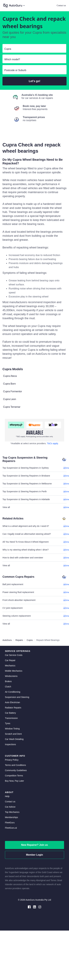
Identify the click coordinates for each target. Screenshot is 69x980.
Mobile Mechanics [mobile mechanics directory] (14, 671)
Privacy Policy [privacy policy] (12, 760)
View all (34, 507)
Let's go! (34, 81)
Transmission (11, 718)
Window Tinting (12, 729)
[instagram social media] (40, 907)
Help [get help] (7, 796)
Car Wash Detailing (14, 739)
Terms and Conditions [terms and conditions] (15, 765)
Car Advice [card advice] (10, 807)
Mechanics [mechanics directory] (10, 666)
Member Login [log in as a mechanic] (34, 855)
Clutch (8, 687)
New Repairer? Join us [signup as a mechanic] (35, 845)
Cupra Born (9, 384)
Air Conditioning (13, 692)
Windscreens (11, 676)
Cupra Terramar (12, 407)
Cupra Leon (10, 399)
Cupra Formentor (13, 391)
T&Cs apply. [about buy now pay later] (53, 443)
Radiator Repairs (13, 708)
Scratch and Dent (13, 734)
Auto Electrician (12, 702)
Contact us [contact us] (10, 802)
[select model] (33, 59)
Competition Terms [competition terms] (14, 776)
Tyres (8, 723)
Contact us (61, 5)
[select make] (33, 49)
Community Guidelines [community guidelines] (16, 770)
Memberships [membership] (11, 817)
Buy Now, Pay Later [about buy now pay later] (14, 781)
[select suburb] (34, 70)
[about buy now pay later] (34, 430)
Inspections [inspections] (10, 744)
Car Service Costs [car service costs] (14, 655)
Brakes (8, 681)
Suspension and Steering (17, 697)
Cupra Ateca (10, 376)
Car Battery (10, 713)
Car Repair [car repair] (10, 660)
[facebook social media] (29, 907)
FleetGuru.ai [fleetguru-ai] (11, 828)
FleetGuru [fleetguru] (10, 823)
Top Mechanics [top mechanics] (12, 812)
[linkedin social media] (34, 907)
